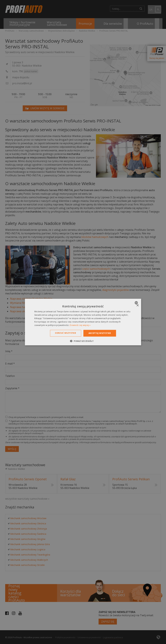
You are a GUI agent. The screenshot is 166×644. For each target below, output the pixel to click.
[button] (83, 341)
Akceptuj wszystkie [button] (100, 333)
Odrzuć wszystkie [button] (65, 333)
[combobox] (137, 303)
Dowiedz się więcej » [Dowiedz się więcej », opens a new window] (80, 325)
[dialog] (83, 322)
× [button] (137, 306)
